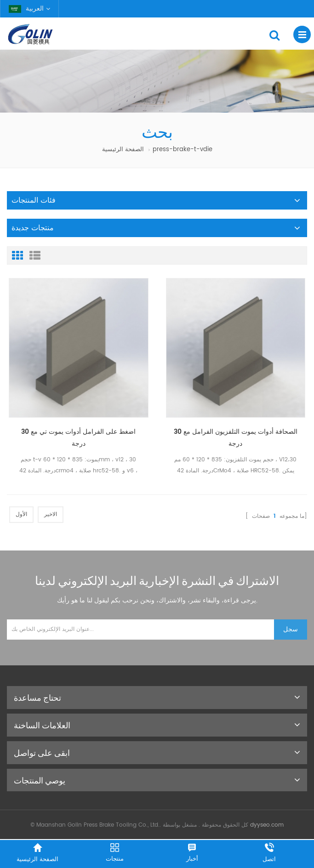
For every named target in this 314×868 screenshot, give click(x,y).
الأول (21, 514)
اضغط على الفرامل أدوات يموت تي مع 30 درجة (78, 438)
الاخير (51, 514)
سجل (291, 629)
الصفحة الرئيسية (123, 150)
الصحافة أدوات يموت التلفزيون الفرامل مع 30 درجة (236, 438)
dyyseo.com (267, 825)
